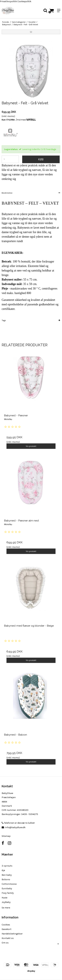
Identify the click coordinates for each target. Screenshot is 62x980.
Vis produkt (31, 446)
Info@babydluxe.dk (15, 827)
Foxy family (8, 893)
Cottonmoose (9, 884)
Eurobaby (7, 888)
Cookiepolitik (24, 1)
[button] (31, 32)
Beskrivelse (7, 193)
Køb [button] (41, 159)
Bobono (6, 879)
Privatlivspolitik (8, 1)
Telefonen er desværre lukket (18, 823)
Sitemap (6, 836)
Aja (3, 870)
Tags (4, 320)
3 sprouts (7, 866)
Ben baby (7, 875)
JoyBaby (6, 902)
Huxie (4, 898)
